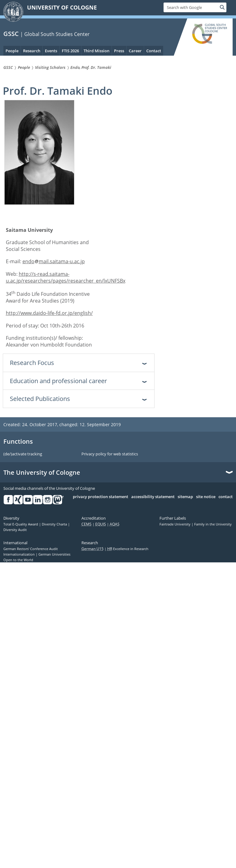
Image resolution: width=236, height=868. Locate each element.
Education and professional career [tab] (58, 381)
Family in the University (213, 524)
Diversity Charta (55, 524)
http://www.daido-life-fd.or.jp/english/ (49, 313)
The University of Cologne (42, 473)
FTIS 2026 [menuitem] (70, 51)
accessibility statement (153, 497)
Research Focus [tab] (32, 363)
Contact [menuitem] (154, 51)
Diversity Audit (15, 530)
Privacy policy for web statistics (110, 454)
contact (226, 497)
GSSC (11, 34)
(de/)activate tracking (23, 454)
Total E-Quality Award (21, 524)
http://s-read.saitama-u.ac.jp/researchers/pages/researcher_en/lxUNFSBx (66, 277)
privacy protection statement (100, 497)
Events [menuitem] (51, 51)
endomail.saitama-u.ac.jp (54, 261)
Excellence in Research (128, 549)
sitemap (185, 497)
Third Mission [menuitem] (96, 51)
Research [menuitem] (32, 51)
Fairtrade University (175, 524)
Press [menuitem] (119, 51)
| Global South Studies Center (55, 34)
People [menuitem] (12, 51)
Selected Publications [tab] (40, 399)
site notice (206, 497)
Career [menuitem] (135, 51)
